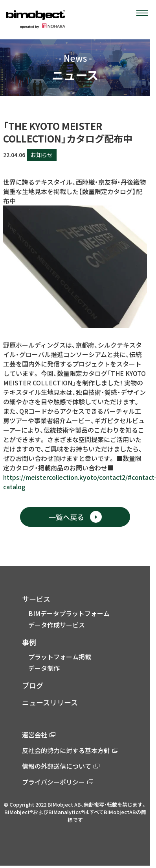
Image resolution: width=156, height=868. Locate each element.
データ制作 (44, 668)
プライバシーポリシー (58, 782)
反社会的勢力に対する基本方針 (70, 750)
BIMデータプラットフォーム (69, 613)
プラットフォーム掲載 (60, 657)
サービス (36, 599)
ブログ (33, 685)
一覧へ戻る (75, 517)
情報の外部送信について (61, 766)
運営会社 (39, 735)
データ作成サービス (57, 625)
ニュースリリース (50, 702)
